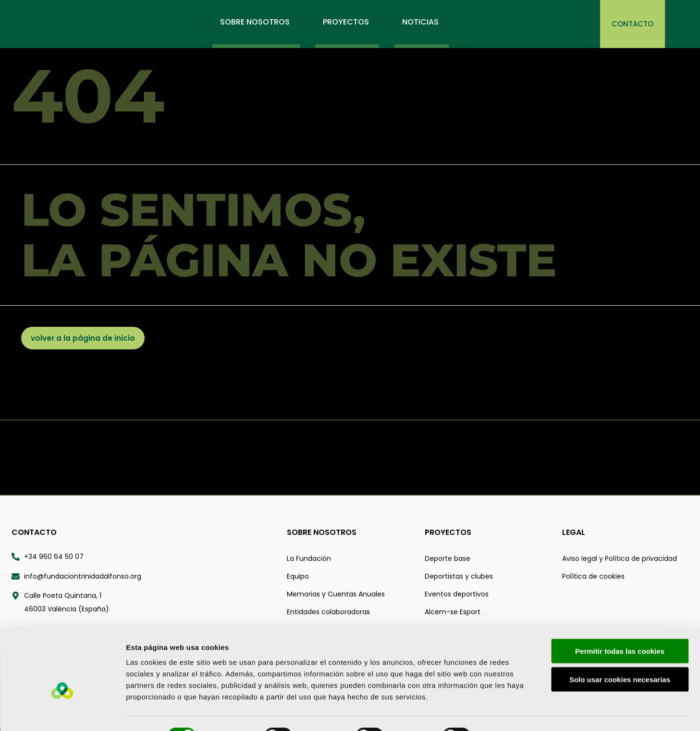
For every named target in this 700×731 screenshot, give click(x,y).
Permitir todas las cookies (620, 627)
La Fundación (309, 559)
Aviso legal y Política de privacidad (620, 559)
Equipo (298, 577)
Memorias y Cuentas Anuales (336, 595)
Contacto (34, 533)
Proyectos (448, 533)
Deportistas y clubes (459, 577)
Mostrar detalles (516, 712)
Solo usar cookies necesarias (620, 656)
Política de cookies (593, 577)
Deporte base (448, 559)
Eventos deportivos (457, 595)
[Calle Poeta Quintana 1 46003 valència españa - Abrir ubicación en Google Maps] (143, 603)
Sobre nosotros (322, 533)
